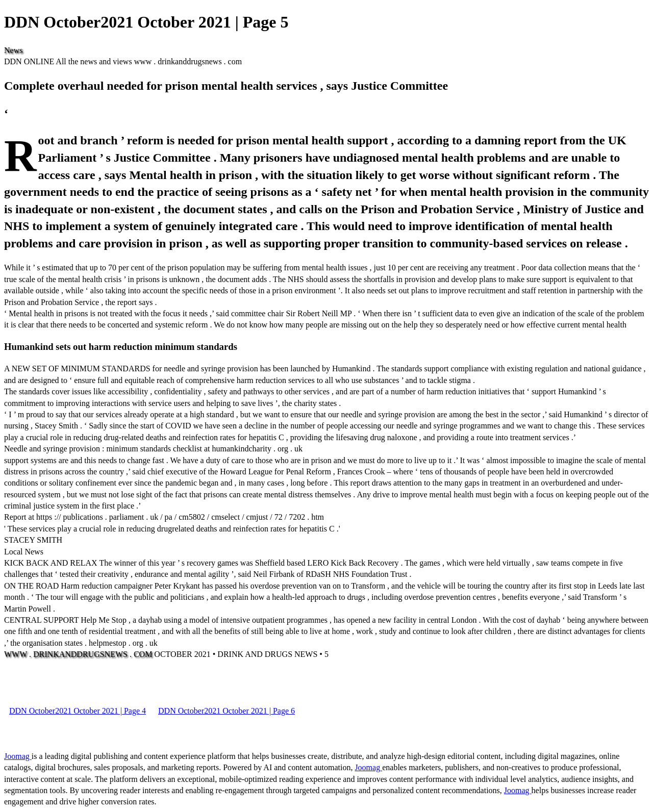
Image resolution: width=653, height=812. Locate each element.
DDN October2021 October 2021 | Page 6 (227, 711)
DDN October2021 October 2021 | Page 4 (78, 711)
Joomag (18, 756)
